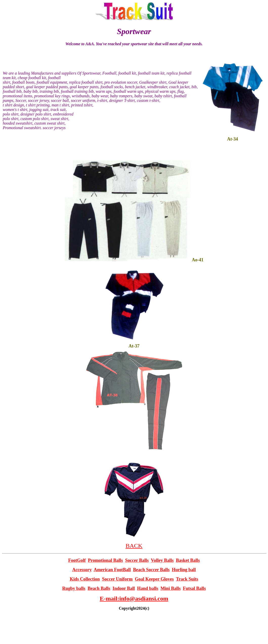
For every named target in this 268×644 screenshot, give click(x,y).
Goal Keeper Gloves (154, 579)
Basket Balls (188, 560)
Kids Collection (85, 579)
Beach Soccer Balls (151, 570)
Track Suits (187, 579)
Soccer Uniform (117, 579)
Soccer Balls (137, 560)
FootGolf (77, 560)
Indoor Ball (124, 588)
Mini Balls (171, 588)
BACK (134, 546)
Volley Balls (162, 560)
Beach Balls (99, 588)
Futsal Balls (194, 588)
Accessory (82, 570)
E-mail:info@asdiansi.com (134, 599)
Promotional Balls (105, 560)
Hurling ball (184, 570)
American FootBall (112, 570)
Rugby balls (74, 588)
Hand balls (148, 588)
